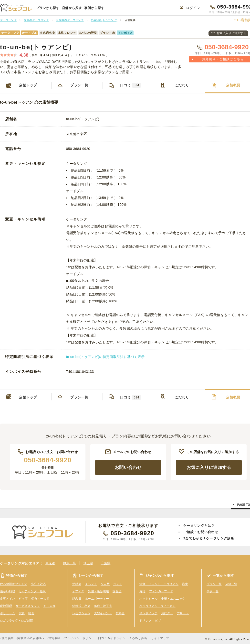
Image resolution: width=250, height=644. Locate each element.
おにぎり (167, 613)
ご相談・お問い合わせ (201, 532)
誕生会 (117, 591)
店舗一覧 (231, 584)
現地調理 (6, 606)
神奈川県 (69, 563)
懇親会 (77, 584)
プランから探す (48, 8)
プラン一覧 (79, 85)
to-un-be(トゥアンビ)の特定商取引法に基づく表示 (105, 357)
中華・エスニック (173, 599)
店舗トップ (28, 85)
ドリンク (145, 621)
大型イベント (103, 613)
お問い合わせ (128, 467)
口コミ (131, 85)
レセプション (81, 613)
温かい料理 (8, 591)
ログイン (193, 8)
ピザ (158, 621)
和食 (185, 584)
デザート (183, 613)
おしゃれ (49, 606)
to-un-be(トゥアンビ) (36, 47)
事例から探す (94, 8)
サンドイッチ (148, 613)
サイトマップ (160, 638)
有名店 (23, 599)
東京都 (50, 563)
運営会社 (54, 638)
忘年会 (120, 613)
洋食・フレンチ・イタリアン (159, 584)
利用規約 (7, 638)
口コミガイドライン (112, 638)
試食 (22, 613)
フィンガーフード (161, 591)
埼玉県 (88, 563)
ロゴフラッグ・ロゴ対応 (16, 621)
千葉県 (105, 563)
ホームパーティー (97, 599)
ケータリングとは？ (199, 526)
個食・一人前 (40, 599)
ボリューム (8, 613)
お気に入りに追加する (231, 33)
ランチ (118, 584)
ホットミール (148, 599)
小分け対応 (38, 584)
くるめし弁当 (138, 638)
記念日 (77, 599)
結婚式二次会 (81, 606)
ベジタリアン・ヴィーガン (157, 606)
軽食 (31, 613)
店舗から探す (72, 8)
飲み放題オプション (14, 584)
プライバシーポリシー (79, 638)
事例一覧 (213, 591)
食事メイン (8, 599)
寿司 (142, 591)
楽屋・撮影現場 (98, 591)
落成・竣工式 (103, 606)
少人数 (105, 584)
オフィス (78, 591)
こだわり (182, 85)
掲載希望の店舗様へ (31, 638)
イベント (91, 584)
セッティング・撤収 (32, 591)
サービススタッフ (28, 606)
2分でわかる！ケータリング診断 (209, 538)
